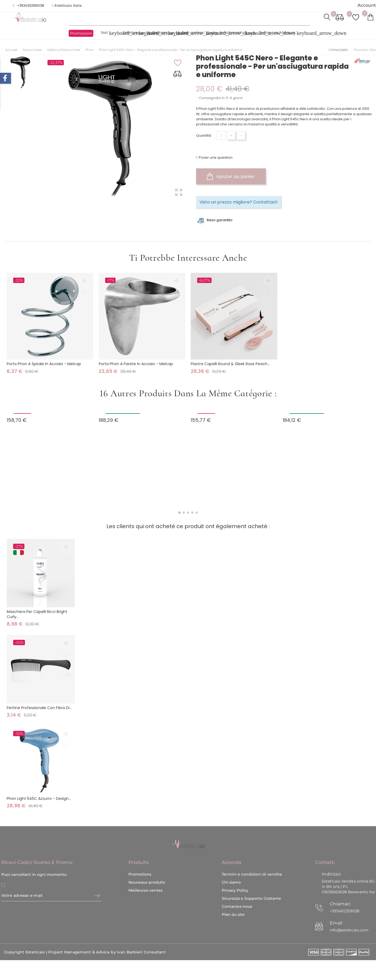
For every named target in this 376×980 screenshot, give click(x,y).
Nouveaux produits (147, 865)
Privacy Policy (235, 873)
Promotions (140, 856)
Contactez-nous (237, 889)
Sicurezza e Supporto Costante (251, 881)
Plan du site (233, 897)
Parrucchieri (196, 33)
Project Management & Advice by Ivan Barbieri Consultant (107, 935)
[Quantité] (221, 135)
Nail (108, 33)
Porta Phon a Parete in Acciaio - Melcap (136, 362)
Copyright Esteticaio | (26, 935)
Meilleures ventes (145, 873)
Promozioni (81, 33)
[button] (179, 511)
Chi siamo (231, 865)
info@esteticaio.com (349, 912)
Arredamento (235, 33)
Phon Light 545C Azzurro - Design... (39, 797)
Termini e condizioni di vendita (252, 856)
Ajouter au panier (231, 176)
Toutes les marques (280, 33)
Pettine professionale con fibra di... (39, 706)
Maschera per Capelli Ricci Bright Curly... (37, 612)
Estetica (133, 33)
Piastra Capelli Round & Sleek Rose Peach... (230, 362)
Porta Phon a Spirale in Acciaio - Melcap (44, 362)
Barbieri (163, 33)
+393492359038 (31, 5)
